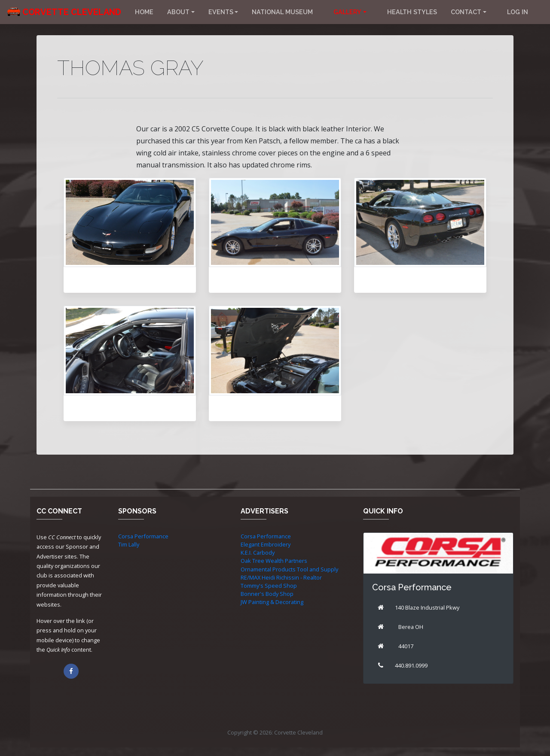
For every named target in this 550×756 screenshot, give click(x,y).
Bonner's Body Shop (267, 594)
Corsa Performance (143, 536)
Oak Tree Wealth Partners (274, 561)
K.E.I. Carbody (258, 553)
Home (144, 12)
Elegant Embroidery (266, 544)
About (178, 12)
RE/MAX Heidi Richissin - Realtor (281, 577)
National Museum (282, 12)
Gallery (347, 12)
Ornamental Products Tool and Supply (289, 569)
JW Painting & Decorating (272, 602)
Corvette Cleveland (72, 12)
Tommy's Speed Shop (269, 586)
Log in (518, 12)
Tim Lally (129, 544)
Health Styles (412, 12)
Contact (466, 12)
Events (221, 12)
